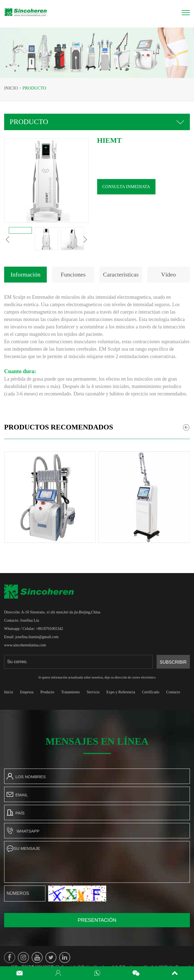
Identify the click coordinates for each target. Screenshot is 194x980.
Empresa (27, 692)
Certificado (151, 692)
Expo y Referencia (121, 692)
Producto (34, 88)
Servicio (93, 692)
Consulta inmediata (126, 187)
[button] (8, 239)
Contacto (173, 692)
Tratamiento (70, 692)
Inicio (11, 88)
